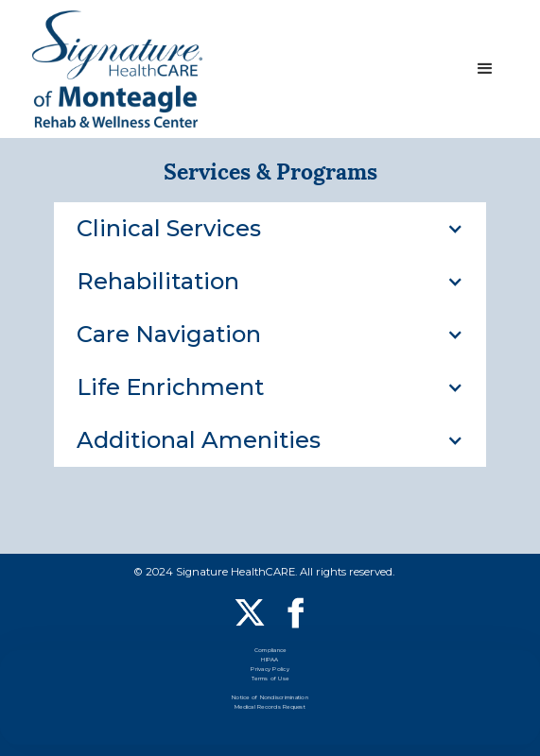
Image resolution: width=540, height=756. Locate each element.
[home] (117, 69)
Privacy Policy (270, 670)
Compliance (270, 652)
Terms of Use (270, 680)
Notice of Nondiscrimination (270, 699)
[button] (485, 69)
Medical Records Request (270, 708)
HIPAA (270, 661)
